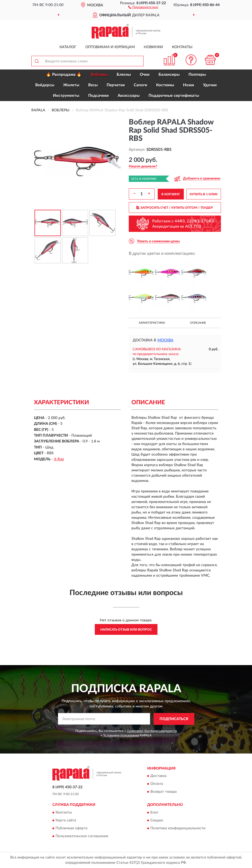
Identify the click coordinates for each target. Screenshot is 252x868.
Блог (154, 812)
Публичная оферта (71, 828)
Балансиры (169, 75)
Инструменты (66, 96)
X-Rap (59, 459)
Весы (93, 85)
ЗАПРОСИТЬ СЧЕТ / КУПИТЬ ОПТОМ (175, 208)
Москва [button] (165, 340)
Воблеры (99, 75)
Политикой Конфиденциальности (152, 731)
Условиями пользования (121, 735)
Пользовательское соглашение (82, 836)
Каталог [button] (68, 47)
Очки (145, 75)
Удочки (210, 85)
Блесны (124, 75)
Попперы (197, 75)
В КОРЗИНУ (171, 194)
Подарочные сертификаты (174, 96)
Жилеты (71, 85)
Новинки (153, 47)
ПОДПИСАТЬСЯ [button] (174, 719)
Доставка (158, 776)
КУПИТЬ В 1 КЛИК (204, 194)
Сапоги (140, 85)
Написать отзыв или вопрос (126, 630)
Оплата (157, 784)
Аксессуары (129, 96)
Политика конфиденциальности (178, 828)
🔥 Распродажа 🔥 (64, 75)
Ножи (189, 85)
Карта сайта (66, 820)
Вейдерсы (45, 85)
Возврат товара (164, 792)
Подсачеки (98, 96)
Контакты (182, 47)
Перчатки (116, 85)
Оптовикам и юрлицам (110, 47)
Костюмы (165, 85)
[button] (143, 7)
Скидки (157, 820)
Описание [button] (198, 323)
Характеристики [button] (152, 323)
